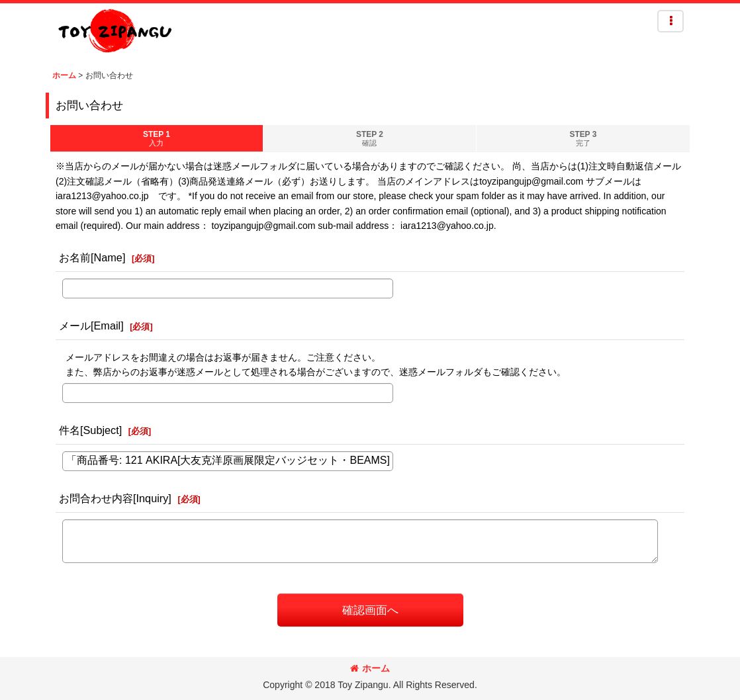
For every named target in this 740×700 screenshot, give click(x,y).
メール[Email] (91, 326)
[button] (671, 21)
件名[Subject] (90, 430)
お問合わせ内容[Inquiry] (115, 498)
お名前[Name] (92, 257)
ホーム (370, 668)
